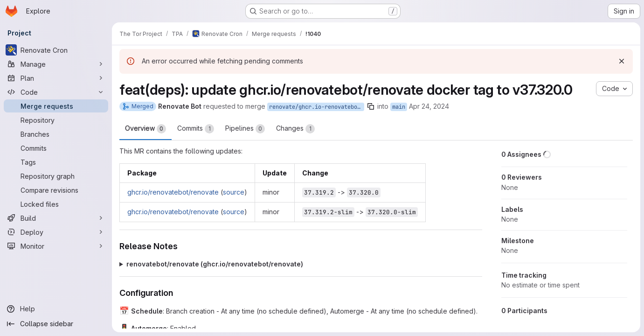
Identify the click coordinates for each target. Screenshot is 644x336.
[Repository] (56, 120)
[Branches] (56, 134)
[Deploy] (56, 232)
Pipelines (245, 129)
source (234, 192)
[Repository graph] (56, 176)
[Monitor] (56, 246)
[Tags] (56, 162)
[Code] (56, 92)
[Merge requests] (56, 106)
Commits (196, 129)
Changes (295, 129)
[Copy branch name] (371, 106)
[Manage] (56, 64)
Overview (145, 129)
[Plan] (56, 78)
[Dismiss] (622, 61)
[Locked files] (56, 204)
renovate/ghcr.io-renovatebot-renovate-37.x (317, 107)
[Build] (56, 218)
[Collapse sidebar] (56, 324)
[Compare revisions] (56, 190)
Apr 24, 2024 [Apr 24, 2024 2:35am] (429, 106)
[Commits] (56, 148)
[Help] (56, 309)
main (399, 107)
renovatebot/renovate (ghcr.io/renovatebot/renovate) (215, 264)
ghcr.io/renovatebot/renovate (173, 192)
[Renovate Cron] (56, 50)
